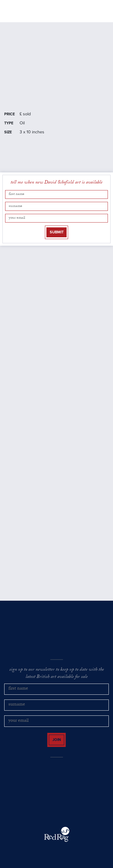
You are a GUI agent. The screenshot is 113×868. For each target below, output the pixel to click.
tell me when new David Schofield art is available (56, 183)
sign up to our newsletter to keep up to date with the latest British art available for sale (57, 674)
